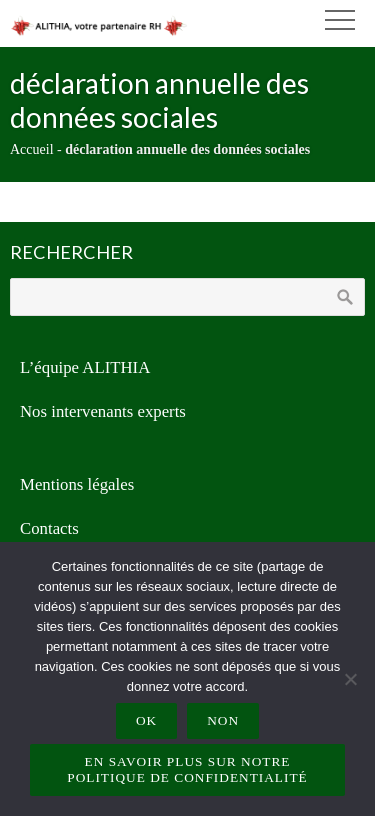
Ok (146, 720)
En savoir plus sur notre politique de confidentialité (187, 769)
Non (223, 720)
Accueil (32, 149)
